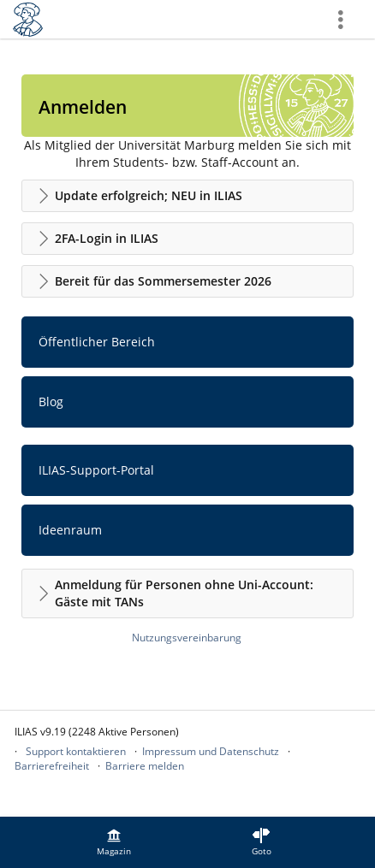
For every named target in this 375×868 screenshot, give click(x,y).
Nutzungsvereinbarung (187, 638)
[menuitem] (114, 842)
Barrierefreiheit (52, 766)
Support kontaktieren (76, 751)
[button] (187, 196)
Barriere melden (145, 766)
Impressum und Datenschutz (211, 751)
